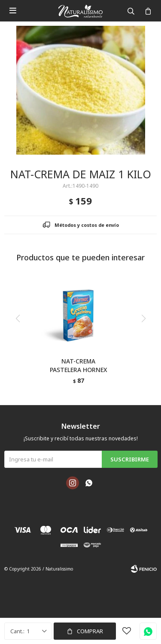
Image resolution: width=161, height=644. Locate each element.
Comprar (90, 631)
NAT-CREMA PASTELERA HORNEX (79, 365)
